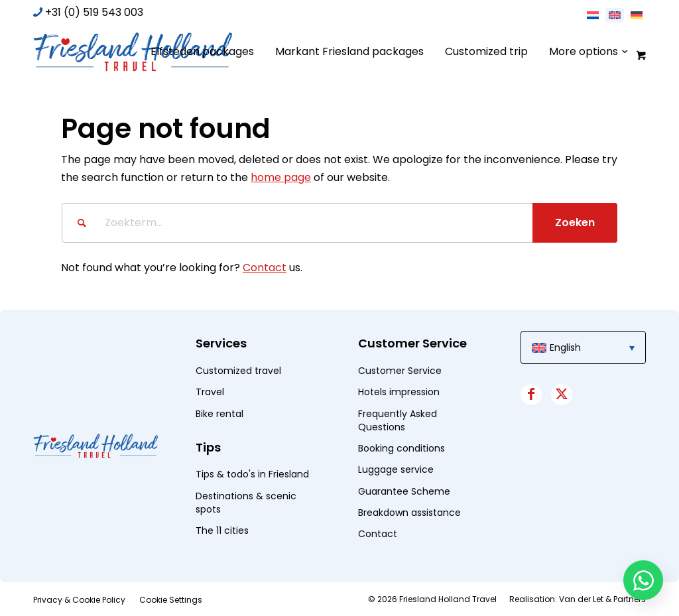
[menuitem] (202, 52)
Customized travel (238, 371)
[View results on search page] (575, 223)
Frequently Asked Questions (398, 420)
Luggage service (396, 469)
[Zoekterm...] (339, 223)
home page (281, 177)
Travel (210, 392)
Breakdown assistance (409, 513)
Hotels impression (399, 392)
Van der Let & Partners (602, 599)
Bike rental (219, 414)
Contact (265, 268)
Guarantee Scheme (404, 491)
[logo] (133, 52)
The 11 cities (222, 530)
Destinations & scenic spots (246, 503)
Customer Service (400, 371)
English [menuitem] (565, 347)
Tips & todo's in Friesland (252, 474)
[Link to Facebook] (531, 395)
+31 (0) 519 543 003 (94, 12)
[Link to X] (562, 395)
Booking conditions (401, 448)
